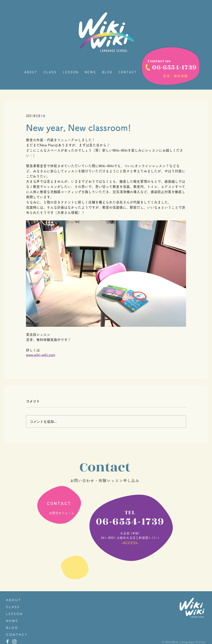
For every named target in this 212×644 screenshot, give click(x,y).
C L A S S (13, 607)
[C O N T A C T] (59, 503)
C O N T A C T (16, 635)
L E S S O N (14, 614)
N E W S (12, 621)
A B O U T (13, 600)
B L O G (12, 628)
